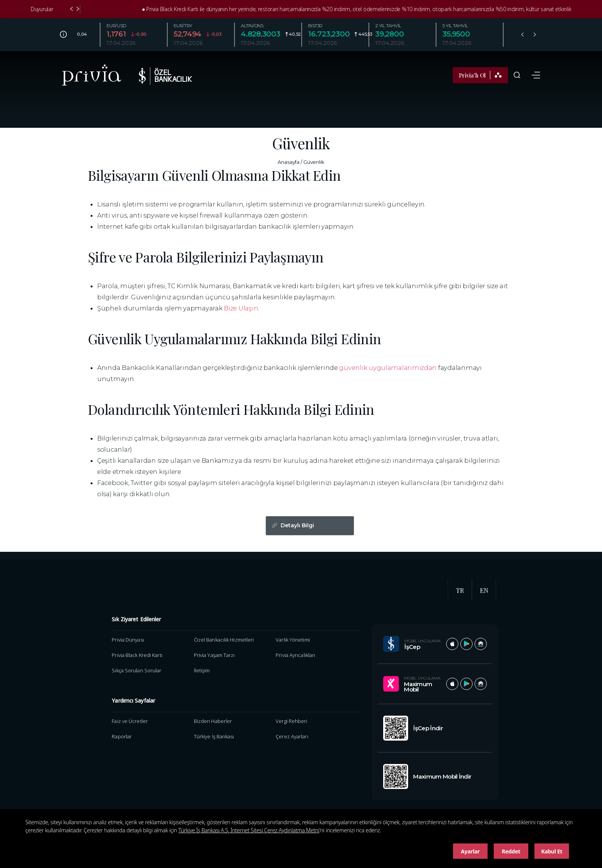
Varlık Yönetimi (293, 640)
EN (484, 590)
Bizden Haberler (213, 721)
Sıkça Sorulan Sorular (136, 670)
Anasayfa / (290, 162)
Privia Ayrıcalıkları (295, 655)
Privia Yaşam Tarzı (214, 655)
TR (460, 590)
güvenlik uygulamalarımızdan (388, 368)
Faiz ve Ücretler (130, 721)
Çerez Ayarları (292, 736)
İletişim (202, 670)
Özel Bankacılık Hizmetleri (224, 640)
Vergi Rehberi (291, 721)
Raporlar (122, 736)
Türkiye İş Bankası (214, 736)
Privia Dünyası (128, 640)
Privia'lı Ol (480, 75)
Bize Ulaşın (241, 308)
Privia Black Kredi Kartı (137, 655)
